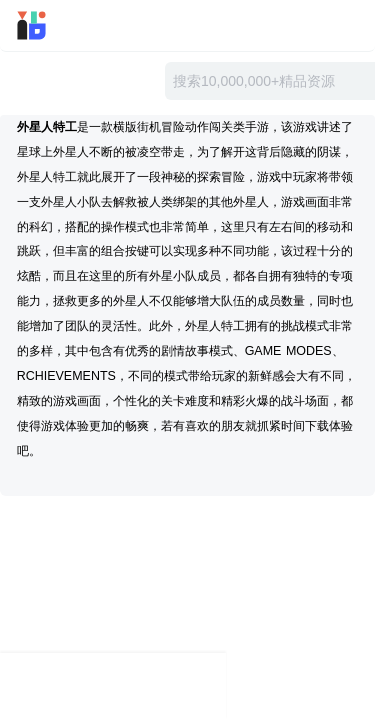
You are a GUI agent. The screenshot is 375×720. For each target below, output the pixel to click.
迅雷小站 (58, 25)
